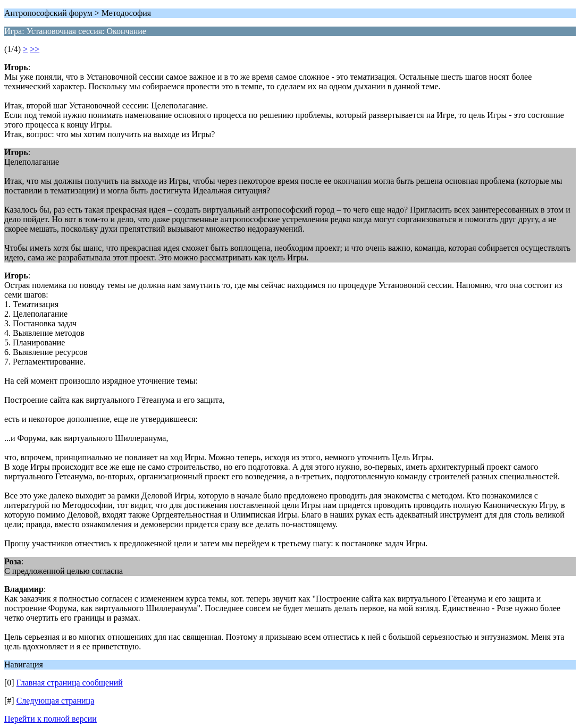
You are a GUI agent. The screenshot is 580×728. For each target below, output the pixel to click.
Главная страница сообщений (70, 683)
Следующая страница (56, 701)
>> (35, 49)
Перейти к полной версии (51, 719)
